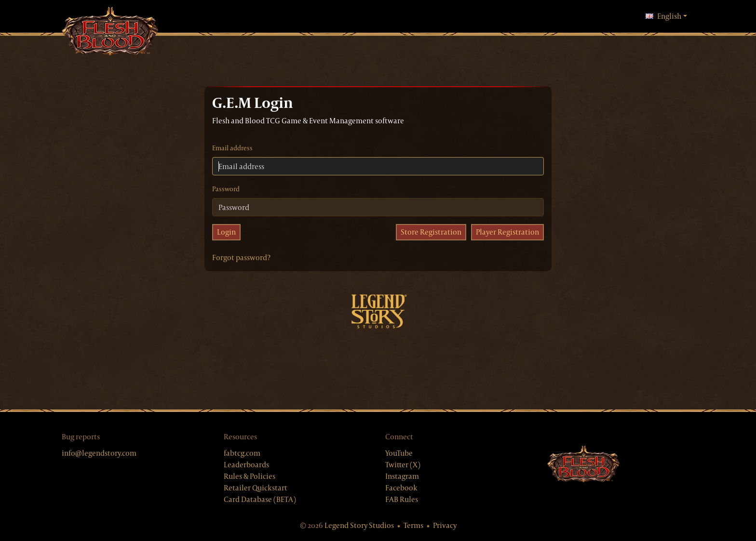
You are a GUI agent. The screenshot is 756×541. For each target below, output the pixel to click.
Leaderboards (246, 465)
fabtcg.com (242, 453)
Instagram (402, 476)
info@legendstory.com (99, 453)
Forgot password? (241, 257)
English (666, 16)
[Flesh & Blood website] (583, 464)
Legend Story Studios (359, 525)
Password (226, 189)
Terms (413, 525)
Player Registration (507, 232)
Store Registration (431, 232)
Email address (232, 148)
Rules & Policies (250, 476)
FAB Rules (402, 499)
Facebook (401, 488)
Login (226, 232)
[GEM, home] (110, 32)
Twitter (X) (403, 465)
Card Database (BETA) (260, 499)
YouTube (399, 453)
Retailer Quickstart (256, 488)
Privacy (445, 525)
